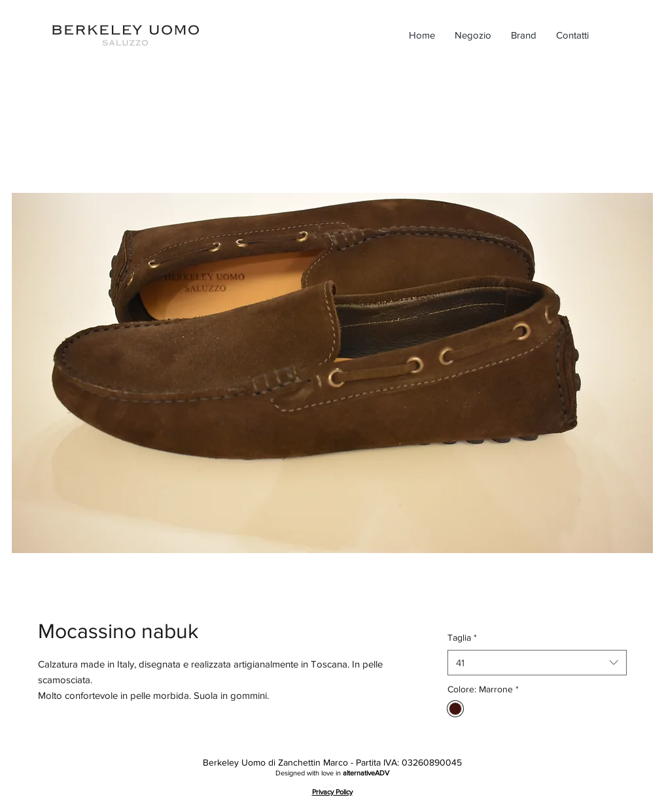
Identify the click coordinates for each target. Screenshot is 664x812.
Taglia (462, 637)
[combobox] (537, 663)
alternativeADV (366, 773)
